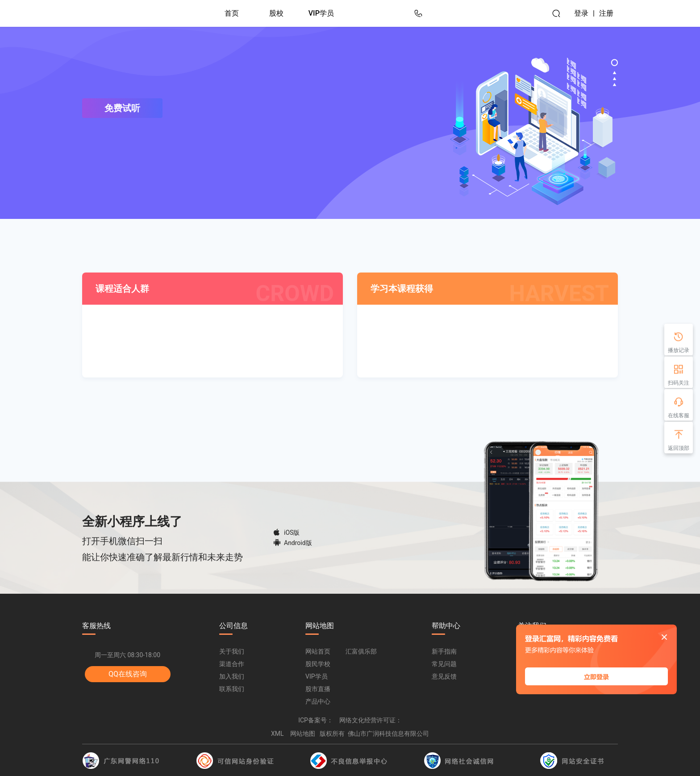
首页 (232, 13)
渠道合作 (232, 664)
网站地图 (303, 734)
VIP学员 (321, 13)
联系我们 (232, 689)
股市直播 (318, 689)
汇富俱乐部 (361, 651)
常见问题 (444, 664)
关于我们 (232, 651)
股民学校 (318, 664)
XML (277, 734)
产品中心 (318, 701)
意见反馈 (444, 676)
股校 (276, 13)
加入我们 (232, 676)
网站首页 (318, 651)
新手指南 (444, 651)
